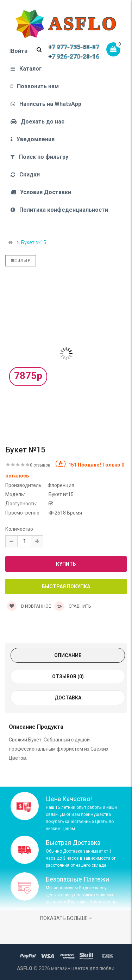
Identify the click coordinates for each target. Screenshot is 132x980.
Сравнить (73, 606)
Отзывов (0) (68, 677)
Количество (19, 529)
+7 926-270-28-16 (74, 56)
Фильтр (21, 261)
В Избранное (29, 606)
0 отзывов (40, 465)
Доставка (68, 698)
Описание (68, 655)
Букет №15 (34, 242)
